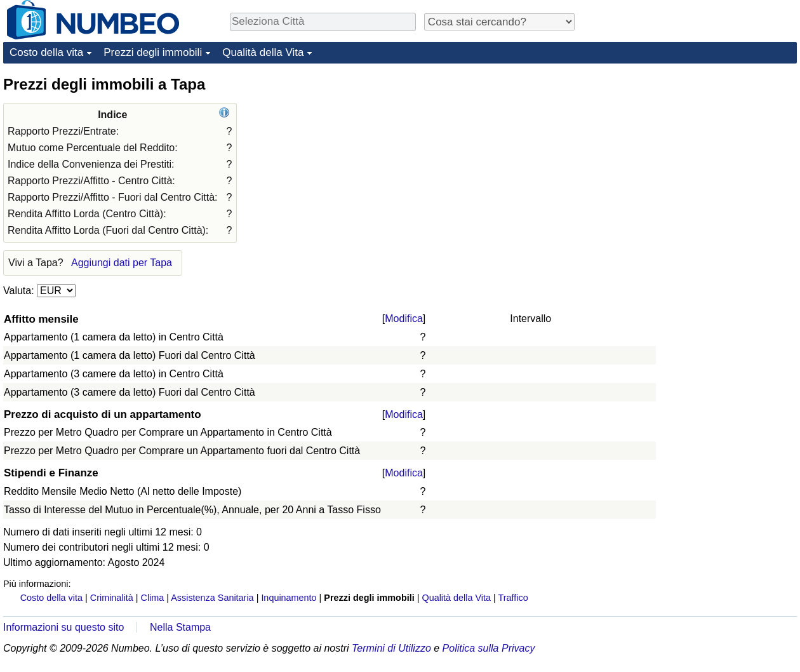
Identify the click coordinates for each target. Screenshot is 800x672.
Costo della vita (46, 52)
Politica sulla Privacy (489, 648)
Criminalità (112, 598)
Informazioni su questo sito (63, 627)
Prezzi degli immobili (153, 52)
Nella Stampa (180, 627)
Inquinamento (289, 598)
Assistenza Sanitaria (212, 598)
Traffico (513, 598)
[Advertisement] (702, 154)
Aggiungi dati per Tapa (122, 263)
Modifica (404, 319)
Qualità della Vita (263, 52)
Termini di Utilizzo (391, 648)
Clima (153, 598)
